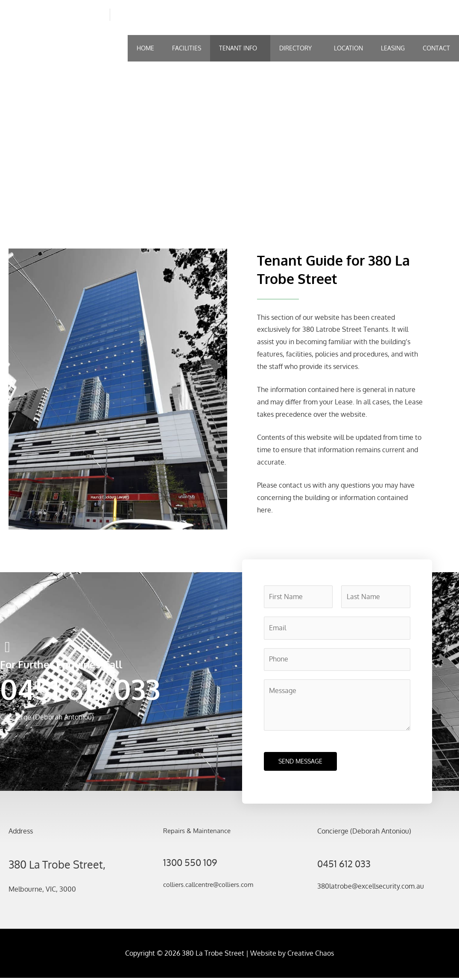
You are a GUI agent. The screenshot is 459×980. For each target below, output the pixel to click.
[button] (240, 48)
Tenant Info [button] (238, 48)
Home (145, 48)
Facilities (187, 48)
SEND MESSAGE (300, 763)
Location (348, 48)
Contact (436, 48)
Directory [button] (295, 48)
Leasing (393, 48)
